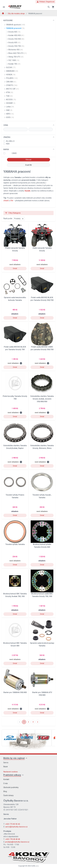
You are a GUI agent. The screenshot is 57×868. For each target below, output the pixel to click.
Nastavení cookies (11, 772)
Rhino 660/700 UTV (18, 53)
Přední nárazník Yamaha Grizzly (15, 249)
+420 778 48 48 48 (13, 839)
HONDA (11, 75)
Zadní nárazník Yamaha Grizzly (42, 249)
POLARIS (12, 78)
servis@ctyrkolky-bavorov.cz (16, 827)
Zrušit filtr (28, 165)
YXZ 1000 (14, 60)
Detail (15, 268)
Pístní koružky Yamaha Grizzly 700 (15, 398)
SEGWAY (11, 103)
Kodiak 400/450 (16, 35)
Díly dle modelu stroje (16, 14)
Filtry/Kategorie (13, 213)
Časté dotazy (8, 795)
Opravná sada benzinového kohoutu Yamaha (15, 299)
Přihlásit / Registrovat (45, 2)
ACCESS (11, 100)
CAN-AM (11, 82)
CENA (6, 125)
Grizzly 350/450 (16, 39)
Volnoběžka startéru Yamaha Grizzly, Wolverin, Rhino (42, 447)
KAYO (10, 114)
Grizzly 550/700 (16, 46)
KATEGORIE (8, 20)
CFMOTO (12, 85)
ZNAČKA (7, 137)
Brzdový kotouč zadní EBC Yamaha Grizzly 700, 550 (42, 595)
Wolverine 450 (16, 50)
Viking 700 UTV (16, 57)
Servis (6, 763)
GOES (10, 117)
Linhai (10, 107)
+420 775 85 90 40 (13, 824)
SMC (9, 110)
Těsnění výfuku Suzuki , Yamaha (42, 496)
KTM (10, 92)
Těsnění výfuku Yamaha (15, 544)
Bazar (6, 767)
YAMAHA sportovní (16, 25)
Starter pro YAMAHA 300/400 (15, 692)
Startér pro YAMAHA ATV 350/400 (42, 694)
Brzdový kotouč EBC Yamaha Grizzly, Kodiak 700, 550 (15, 595)
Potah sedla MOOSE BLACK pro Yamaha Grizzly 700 (15, 348)
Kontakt (6, 779)
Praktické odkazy (12, 775)
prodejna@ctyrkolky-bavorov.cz (17, 842)
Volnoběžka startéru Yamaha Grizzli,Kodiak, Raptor (15, 447)
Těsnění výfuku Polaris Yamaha (15, 496)
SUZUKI (11, 67)
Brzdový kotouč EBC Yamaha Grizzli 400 (15, 644)
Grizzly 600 (14, 42)
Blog (5, 791)
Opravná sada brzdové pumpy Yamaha (42, 644)
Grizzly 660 (14, 32)
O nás (6, 783)
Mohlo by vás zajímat (14, 758)
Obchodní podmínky (11, 787)
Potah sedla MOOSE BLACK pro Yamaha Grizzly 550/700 (42, 299)
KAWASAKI (12, 71)
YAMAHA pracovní (15, 28)
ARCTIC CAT (13, 89)
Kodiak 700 (14, 64)
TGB (9, 96)
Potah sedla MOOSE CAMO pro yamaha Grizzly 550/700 (42, 348)
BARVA (6, 149)
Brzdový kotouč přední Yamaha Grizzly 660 (42, 546)
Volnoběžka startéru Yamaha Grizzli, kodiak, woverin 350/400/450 (42, 399)
